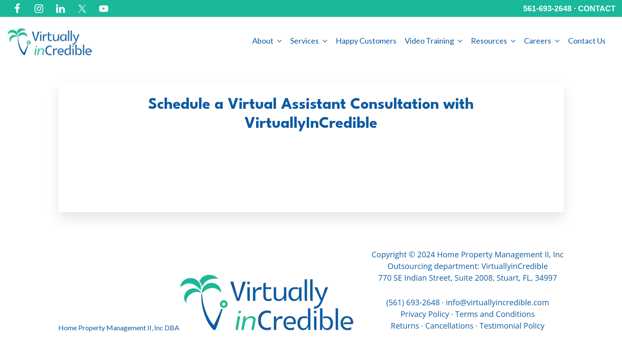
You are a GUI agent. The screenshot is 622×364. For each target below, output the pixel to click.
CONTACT (597, 9)
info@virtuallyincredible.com (497, 302)
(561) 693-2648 (413, 302)
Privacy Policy (425, 314)
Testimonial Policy (512, 326)
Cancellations (450, 326)
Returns (405, 326)
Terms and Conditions (495, 314)
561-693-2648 (547, 9)
